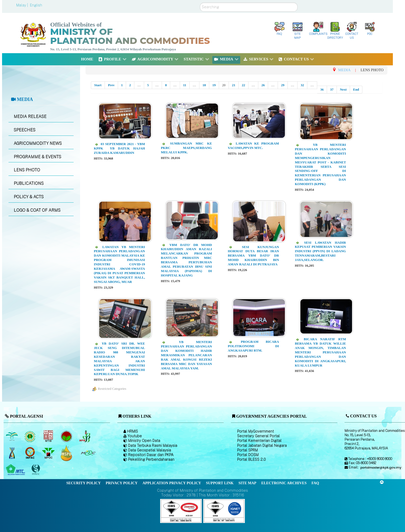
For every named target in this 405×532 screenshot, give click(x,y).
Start (98, 85)
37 (332, 89)
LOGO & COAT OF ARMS (37, 210)
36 (322, 89)
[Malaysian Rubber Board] (31, 436)
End (356, 89)
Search (200, 3)
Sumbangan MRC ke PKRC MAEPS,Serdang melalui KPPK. (186, 148)
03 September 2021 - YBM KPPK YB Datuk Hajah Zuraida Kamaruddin (119, 148)
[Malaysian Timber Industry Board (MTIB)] (49, 436)
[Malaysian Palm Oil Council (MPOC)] (49, 453)
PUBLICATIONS (29, 183)
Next (343, 89)
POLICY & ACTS (29, 197)
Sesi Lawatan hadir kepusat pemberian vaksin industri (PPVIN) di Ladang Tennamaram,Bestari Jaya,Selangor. (320, 251)
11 (185, 85)
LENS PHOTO (27, 170)
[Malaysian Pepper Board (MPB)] (85, 436)
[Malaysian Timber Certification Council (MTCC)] (36, 470)
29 (283, 85)
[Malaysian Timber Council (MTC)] (16, 470)
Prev (111, 85)
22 (243, 85)
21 (234, 85)
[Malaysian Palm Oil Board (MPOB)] (12, 436)
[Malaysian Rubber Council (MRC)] (88, 453)
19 (214, 85)
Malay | (23, 5)
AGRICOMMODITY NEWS (38, 143)
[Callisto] (181, 511)
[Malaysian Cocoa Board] (67, 436)
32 (302, 85)
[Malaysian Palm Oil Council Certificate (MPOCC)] (67, 453)
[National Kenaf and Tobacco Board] (12, 453)
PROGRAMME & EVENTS (37, 157)
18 (204, 85)
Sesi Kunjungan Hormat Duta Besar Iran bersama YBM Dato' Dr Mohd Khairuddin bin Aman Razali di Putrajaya (253, 256)
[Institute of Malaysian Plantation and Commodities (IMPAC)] (31, 453)
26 (263, 85)
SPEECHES (25, 130)
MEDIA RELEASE (30, 117)
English (36, 5)
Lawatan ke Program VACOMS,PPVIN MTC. (253, 146)
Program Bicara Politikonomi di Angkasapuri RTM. (253, 346)
